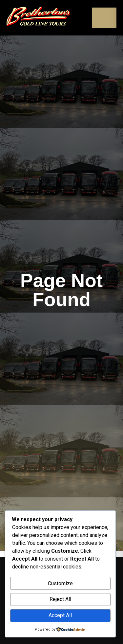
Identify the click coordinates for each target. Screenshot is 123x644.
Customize (60, 583)
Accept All (60, 615)
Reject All (60, 599)
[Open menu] (104, 18)
